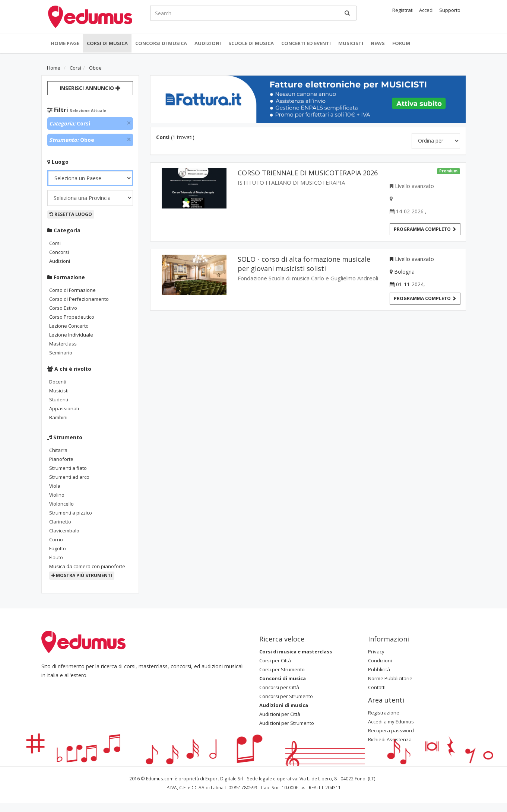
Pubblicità (379, 669)
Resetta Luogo (71, 214)
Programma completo (425, 229)
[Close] (129, 123)
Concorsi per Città (279, 687)
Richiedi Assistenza (390, 739)
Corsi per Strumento (282, 669)
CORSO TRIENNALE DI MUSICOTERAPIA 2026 (308, 173)
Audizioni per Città (280, 714)
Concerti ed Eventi (306, 43)
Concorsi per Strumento (286, 696)
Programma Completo (425, 298)
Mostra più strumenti (82, 575)
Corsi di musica (107, 43)
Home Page (65, 43)
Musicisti (351, 43)
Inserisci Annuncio (90, 88)
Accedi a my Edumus (391, 722)
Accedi (426, 10)
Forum (401, 43)
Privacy (376, 652)
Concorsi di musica (161, 43)
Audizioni (208, 43)
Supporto (450, 10)
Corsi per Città (275, 660)
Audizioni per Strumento (287, 723)
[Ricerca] (347, 13)
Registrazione (384, 713)
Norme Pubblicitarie (390, 678)
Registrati (403, 10)
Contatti (377, 687)
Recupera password (391, 730)
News (378, 43)
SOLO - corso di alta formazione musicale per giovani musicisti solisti (304, 264)
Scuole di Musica (251, 43)
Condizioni (380, 660)
